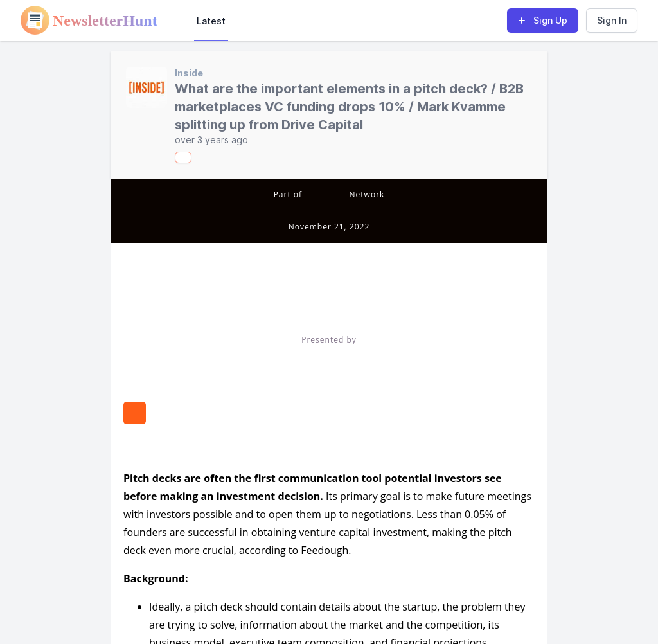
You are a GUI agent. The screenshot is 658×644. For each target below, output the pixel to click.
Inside (189, 73)
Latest (211, 21)
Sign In (612, 20)
